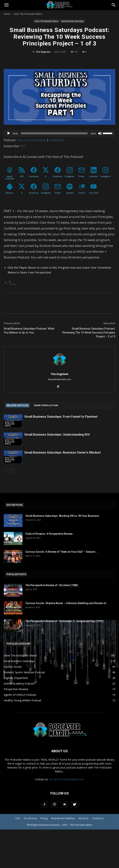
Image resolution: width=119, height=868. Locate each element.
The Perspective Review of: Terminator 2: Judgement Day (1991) (64, 621)
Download (57, 140)
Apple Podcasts (10, 177)
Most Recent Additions (63, 818)
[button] (114, 5)
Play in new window (32, 140)
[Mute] (100, 133)
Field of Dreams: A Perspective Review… (50, 534)
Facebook (34, 176)
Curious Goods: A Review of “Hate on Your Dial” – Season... (61, 552)
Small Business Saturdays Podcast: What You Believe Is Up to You (29, 331)
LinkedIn (94, 176)
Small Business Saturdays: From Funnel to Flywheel (61, 417)
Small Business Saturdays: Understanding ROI (57, 434)
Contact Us (98, 818)
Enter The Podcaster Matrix (28, 14)
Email (82, 176)
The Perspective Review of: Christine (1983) (52, 585)
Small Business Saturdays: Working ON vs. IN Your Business (62, 516)
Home (7, 14)
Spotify (70, 193)
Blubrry (10, 193)
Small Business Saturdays (72, 21)
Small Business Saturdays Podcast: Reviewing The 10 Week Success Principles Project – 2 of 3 (89, 333)
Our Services (30, 818)
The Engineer (43, 52)
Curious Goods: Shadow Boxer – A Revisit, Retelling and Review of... (67, 603)
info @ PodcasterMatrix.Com (67, 779)
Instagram (70, 176)
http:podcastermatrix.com (59, 379)
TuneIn (82, 193)
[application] (59, 133)
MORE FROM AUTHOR (46, 405)
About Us (83, 818)
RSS (23, 146)
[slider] (54, 133)
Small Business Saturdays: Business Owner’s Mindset (62, 452)
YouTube (94, 193)
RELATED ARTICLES (17, 405)
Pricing (44, 818)
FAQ (18, 818)
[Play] (9, 133)
